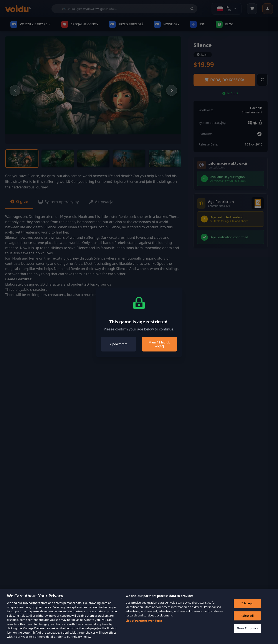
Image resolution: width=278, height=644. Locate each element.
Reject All (247, 619)
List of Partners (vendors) (144, 624)
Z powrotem (119, 344)
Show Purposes (247, 632)
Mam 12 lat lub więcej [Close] (159, 344)
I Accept (247, 606)
